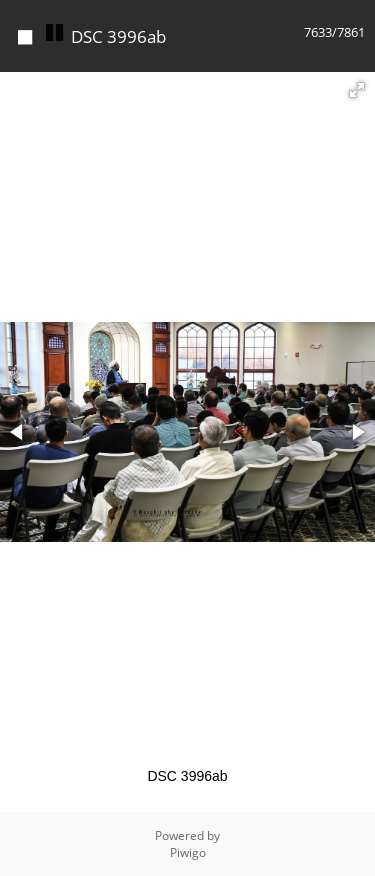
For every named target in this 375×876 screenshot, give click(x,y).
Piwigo (188, 852)
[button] (357, 90)
